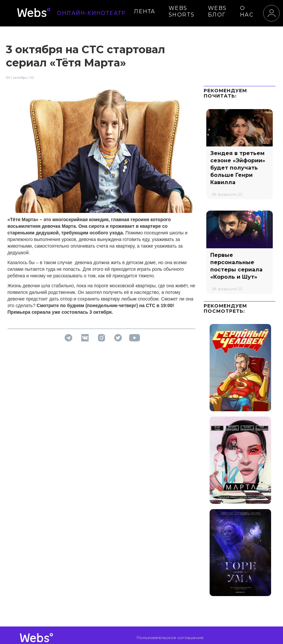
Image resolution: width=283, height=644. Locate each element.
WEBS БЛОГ (217, 11)
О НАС (247, 11)
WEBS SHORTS (182, 11)
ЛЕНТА (145, 11)
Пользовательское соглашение (170, 638)
